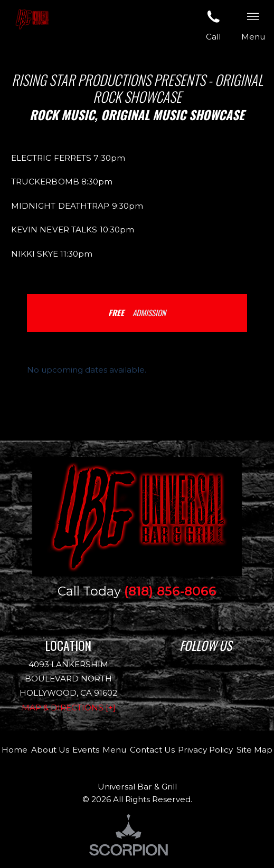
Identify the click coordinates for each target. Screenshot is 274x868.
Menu (114, 750)
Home (15, 750)
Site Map (254, 750)
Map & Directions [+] (69, 708)
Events (86, 750)
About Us (50, 750)
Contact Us (152, 750)
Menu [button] (253, 25)
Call (213, 25)
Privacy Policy (205, 750)
